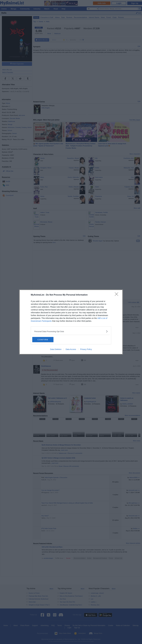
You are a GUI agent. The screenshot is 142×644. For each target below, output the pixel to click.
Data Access (71, 349)
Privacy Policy (86, 349)
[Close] (117, 295)
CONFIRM (45, 340)
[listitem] (71, 331)
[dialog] (71, 322)
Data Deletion (56, 349)
